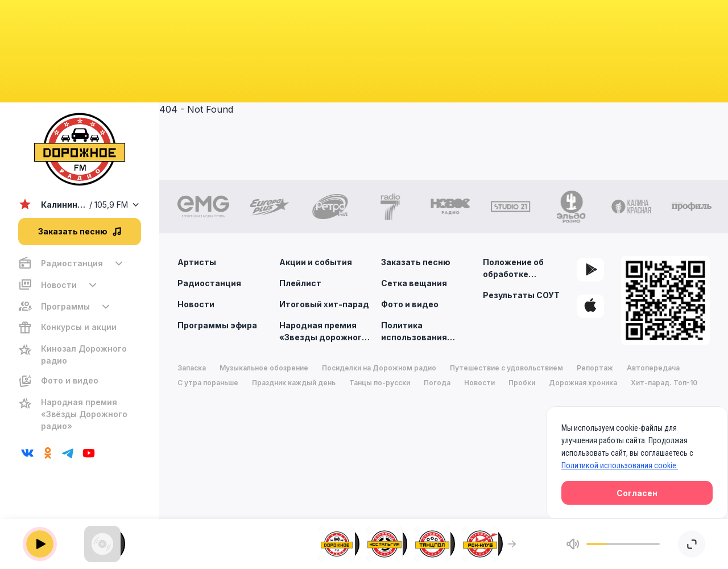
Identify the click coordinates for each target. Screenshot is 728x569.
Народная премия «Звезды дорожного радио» (326, 331)
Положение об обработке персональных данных (514, 269)
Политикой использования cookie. (620, 465)
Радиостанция (209, 283)
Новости (196, 304)
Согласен (637, 493)
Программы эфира (217, 325)
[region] (80, 345)
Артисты (197, 262)
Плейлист (300, 283)
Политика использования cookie (428, 331)
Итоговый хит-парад (324, 304)
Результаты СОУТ (521, 295)
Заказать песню (416, 262)
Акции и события (316, 262)
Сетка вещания (414, 283)
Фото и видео (410, 304)
